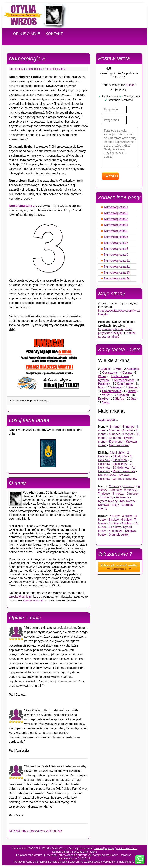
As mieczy (123, 497)
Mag (119, 369)
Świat (106, 402)
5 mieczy (116, 490)
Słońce (120, 399)
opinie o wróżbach (127, 848)
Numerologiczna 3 (55, 69)
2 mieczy (115, 486)
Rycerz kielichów (124, 471)
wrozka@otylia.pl (20, 597)
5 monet (114, 430)
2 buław (114, 516)
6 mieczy (130, 490)
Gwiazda (123, 395)
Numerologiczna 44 (117, 278)
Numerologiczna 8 (116, 249)
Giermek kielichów (125, 479)
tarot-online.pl (17, 69)
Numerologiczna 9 (116, 255)
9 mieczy (133, 494)
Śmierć (133, 387)
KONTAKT (54, 34)
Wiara (102, 376)
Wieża (106, 395)
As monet (115, 438)
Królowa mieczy (108, 505)
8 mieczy (118, 494)
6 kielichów (120, 460)
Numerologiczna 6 (116, 237)
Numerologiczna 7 (116, 243)
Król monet (116, 442)
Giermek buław (118, 535)
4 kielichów (120, 456)
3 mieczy (129, 486)
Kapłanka (133, 369)
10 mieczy (107, 497)
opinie (130, 85)
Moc (101, 387)
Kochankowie (120, 376)
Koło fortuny (125, 384)
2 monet (115, 427)
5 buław (114, 520)
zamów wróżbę (33, 600)
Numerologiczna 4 (116, 225)
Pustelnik (104, 384)
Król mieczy (128, 501)
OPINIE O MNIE (26, 34)
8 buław (114, 523)
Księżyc (103, 399)
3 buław (127, 516)
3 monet (128, 427)
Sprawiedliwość (124, 380)
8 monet (114, 434)
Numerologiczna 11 (117, 261)
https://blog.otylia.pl (111, 329)
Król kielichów (107, 475)
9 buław (127, 523)
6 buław (127, 520)
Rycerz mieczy (108, 501)
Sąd (134, 399)
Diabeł (132, 391)
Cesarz (127, 373)
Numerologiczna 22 (117, 267)
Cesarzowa (110, 373)
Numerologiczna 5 (116, 231)
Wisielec (116, 387)
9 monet (128, 434)
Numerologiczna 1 (116, 207)
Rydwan (103, 380)
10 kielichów (121, 468)
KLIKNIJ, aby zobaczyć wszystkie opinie (35, 831)
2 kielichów (117, 453)
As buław (114, 527)
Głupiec (106, 369)
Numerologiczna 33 (117, 273)
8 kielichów (120, 464)
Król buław (115, 531)
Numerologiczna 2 (116, 213)
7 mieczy (104, 494)
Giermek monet (119, 445)
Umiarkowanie (111, 391)
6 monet (128, 430)
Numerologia (35, 69)
